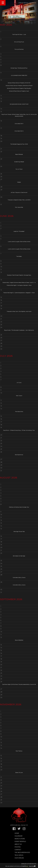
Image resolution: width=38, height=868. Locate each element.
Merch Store (20, 839)
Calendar (18, 836)
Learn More (32, 866)
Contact (18, 850)
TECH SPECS (19, 855)
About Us (18, 844)
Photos (18, 847)
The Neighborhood (22, 852)
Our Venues (19, 858)
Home (17, 833)
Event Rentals (20, 841)
